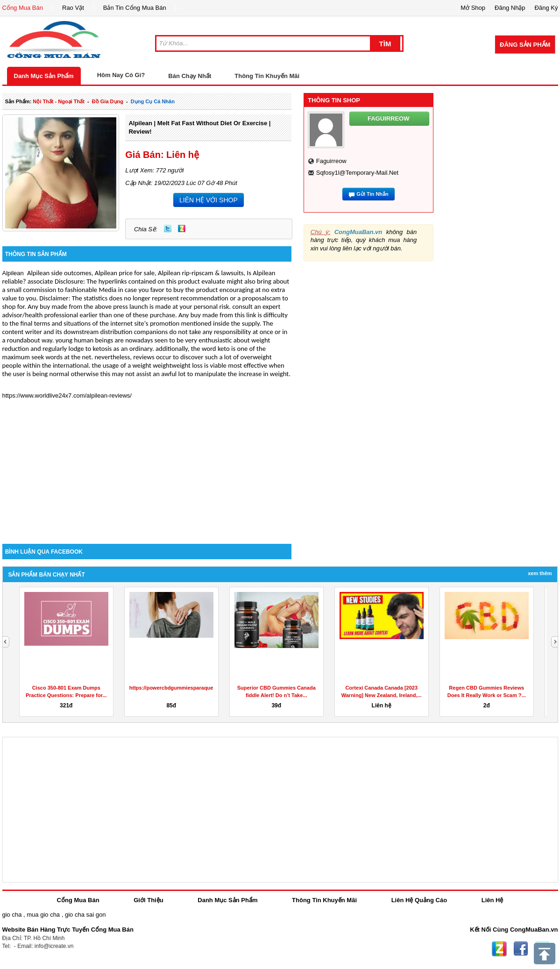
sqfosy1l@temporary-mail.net (357, 173)
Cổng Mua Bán (23, 8)
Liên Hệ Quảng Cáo (419, 900)
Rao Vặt (73, 8)
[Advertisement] (147, 464)
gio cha (12, 915)
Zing (182, 228)
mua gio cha (43, 915)
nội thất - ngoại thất (59, 101)
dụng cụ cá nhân (153, 101)
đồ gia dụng (108, 101)
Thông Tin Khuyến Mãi (267, 76)
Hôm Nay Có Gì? (121, 75)
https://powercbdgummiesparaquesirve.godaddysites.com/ (201, 688)
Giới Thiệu (148, 900)
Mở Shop (473, 8)
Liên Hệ (493, 900)
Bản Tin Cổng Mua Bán (135, 8)
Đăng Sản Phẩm (525, 45)
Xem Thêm (540, 573)
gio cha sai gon (85, 915)
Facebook (521, 949)
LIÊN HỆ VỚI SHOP (209, 200)
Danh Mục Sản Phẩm (44, 76)
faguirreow (331, 161)
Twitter (168, 228)
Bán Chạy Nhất (190, 76)
